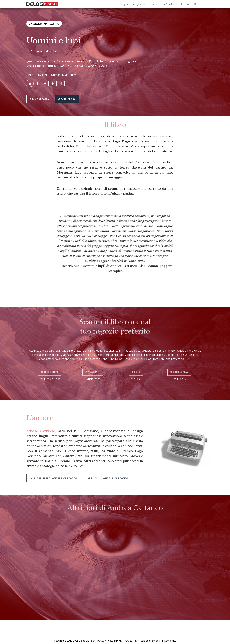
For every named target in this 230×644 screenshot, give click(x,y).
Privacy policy (169, 638)
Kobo (137, 366)
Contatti (155, 4)
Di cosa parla (40, 97)
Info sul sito (170, 4)
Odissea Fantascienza (41, 23)
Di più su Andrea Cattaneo (107, 471)
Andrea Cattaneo (44, 51)
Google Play (180, 366)
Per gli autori (140, 4)
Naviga (124, 4)
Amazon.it (94, 366)
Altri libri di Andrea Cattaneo (54, 471)
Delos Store (50, 366)
